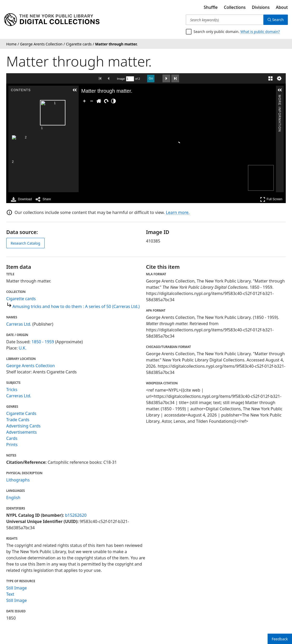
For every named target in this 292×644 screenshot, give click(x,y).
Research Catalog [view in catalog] (25, 243)
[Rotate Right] (106, 101)
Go (151, 78)
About (282, 7)
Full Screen (271, 199)
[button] (75, 90)
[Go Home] (99, 101)
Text (10, 594)
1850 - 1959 (43, 342)
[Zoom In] (84, 101)
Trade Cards (18, 420)
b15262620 (76, 515)
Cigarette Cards (21, 413)
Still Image (16, 588)
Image (121, 79)
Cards (12, 438)
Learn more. (178, 212)
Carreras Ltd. (19, 324)
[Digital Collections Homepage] (52, 20)
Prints (12, 445)
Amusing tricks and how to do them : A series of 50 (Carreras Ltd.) (76, 306)
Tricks (12, 390)
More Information (280, 97)
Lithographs (18, 480)
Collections (235, 7)
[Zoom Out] (92, 101)
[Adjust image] (113, 101)
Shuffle (211, 7)
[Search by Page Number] (130, 79)
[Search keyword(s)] (225, 20)
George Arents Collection (30, 366)
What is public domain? (260, 32)
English (13, 498)
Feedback (280, 639)
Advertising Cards (23, 426)
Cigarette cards (21, 299)
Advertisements (22, 432)
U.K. (23, 348)
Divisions (261, 7)
